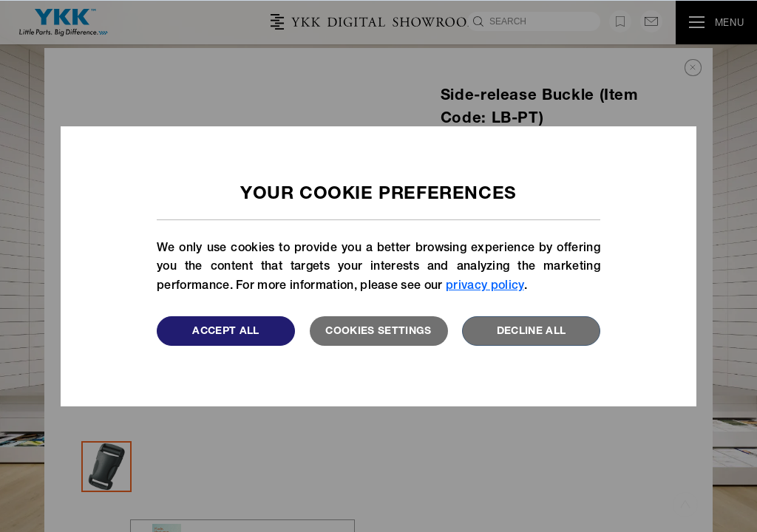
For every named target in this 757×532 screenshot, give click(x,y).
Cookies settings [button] (378, 332)
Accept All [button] (226, 332)
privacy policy (485, 287)
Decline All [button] (532, 332)
